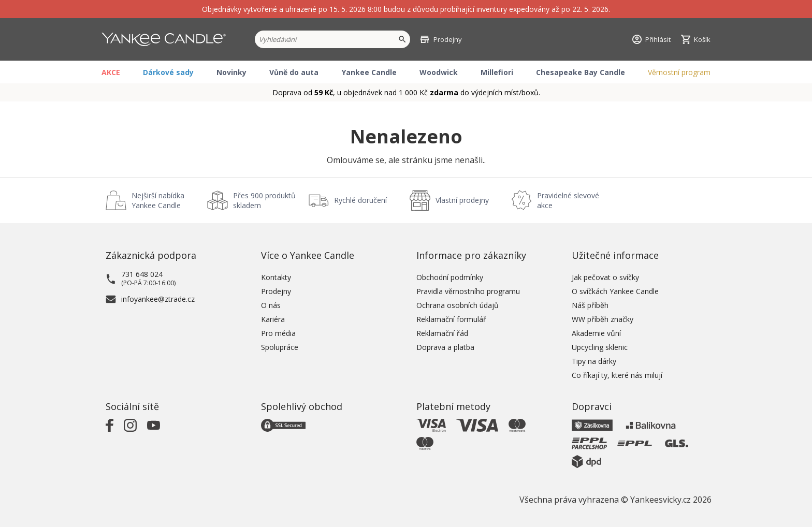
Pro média (278, 333)
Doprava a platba (445, 347)
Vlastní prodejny (462, 200)
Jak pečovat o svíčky (605, 277)
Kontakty (276, 277)
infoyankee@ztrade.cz (158, 299)
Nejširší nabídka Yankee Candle (158, 200)
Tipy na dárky (594, 361)
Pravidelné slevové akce (568, 200)
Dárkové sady (168, 72)
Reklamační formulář (451, 319)
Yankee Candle (369, 72)
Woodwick (439, 72)
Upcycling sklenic (600, 347)
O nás (271, 305)
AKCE (111, 72)
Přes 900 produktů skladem (264, 200)
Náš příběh (590, 305)
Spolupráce (280, 347)
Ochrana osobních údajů (458, 305)
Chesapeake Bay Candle (581, 72)
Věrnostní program (679, 72)
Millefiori (497, 72)
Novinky (231, 72)
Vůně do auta (294, 72)
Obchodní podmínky (450, 277)
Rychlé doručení (360, 200)
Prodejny (276, 291)
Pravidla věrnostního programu (468, 291)
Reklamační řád (442, 333)
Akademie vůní (596, 333)
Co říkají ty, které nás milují (617, 375)
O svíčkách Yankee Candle (615, 291)
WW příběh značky (603, 319)
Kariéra (273, 319)
